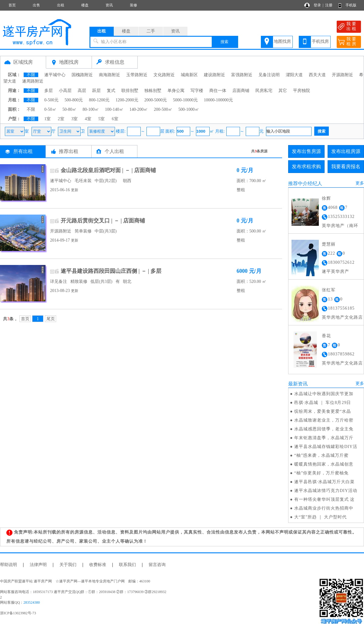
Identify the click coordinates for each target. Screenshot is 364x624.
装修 (133, 5)
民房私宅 (264, 91)
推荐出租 (69, 151)
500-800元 (74, 100)
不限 (31, 75)
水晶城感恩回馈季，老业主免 (324, 429)
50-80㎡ (70, 109)
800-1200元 (99, 100)
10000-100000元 (218, 100)
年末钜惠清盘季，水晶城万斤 (324, 438)
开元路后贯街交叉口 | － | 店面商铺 (103, 221)
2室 (61, 119)
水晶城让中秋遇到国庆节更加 (324, 394)
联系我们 (127, 565)
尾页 (51, 319)
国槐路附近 (82, 75)
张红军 (329, 290)
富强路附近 (242, 75)
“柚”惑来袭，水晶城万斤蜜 (321, 455)
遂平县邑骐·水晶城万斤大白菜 (325, 482)
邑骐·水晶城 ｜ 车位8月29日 (323, 403)
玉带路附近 (137, 75)
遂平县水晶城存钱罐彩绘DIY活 (326, 447)
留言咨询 (157, 565)
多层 (49, 91)
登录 (317, 5)
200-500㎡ (163, 109)
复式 (111, 91)
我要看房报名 (346, 166)
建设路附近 (214, 75)
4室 (88, 119)
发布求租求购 (306, 166)
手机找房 (320, 41)
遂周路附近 (33, 81)
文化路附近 (164, 75)
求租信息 (115, 62)
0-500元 (51, 100)
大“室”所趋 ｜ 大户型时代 (320, 517)
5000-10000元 (185, 100)
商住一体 (218, 91)
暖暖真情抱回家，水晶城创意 (324, 464)
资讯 (109, 5)
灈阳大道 (294, 75)
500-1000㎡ (189, 109)
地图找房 (282, 41)
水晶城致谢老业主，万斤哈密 (324, 420)
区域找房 (23, 62)
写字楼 (197, 91)
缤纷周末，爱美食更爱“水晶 (323, 411)
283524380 (32, 602)
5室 (101, 119)
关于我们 (68, 565)
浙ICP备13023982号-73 (18, 613)
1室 (47, 119)
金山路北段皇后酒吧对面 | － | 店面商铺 (108, 170)
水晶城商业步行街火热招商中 (324, 508)
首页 (12, 5)
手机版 (351, 5)
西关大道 (317, 75)
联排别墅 (130, 91)
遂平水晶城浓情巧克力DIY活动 (326, 491)
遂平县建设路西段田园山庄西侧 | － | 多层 (111, 271)
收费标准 (98, 565)
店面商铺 (241, 91)
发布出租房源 (346, 151)
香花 (326, 336)
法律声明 (38, 565)
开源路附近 (342, 75)
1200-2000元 (127, 100)
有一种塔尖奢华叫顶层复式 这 (325, 499)
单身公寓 (176, 91)
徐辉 (326, 198)
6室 (115, 119)
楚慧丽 (329, 244)
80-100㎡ (91, 109)
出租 (61, 5)
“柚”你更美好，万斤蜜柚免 (321, 473)
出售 (36, 5)
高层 (82, 91)
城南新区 (189, 75)
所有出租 (23, 151)
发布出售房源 (306, 151)
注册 (329, 5)
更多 (360, 183)
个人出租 (114, 151)
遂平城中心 (55, 75)
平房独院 (302, 91)
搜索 (224, 42)
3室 (74, 119)
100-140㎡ (114, 109)
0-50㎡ (50, 109)
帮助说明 (8, 565)
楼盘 (85, 5)
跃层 (96, 91)
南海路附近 (110, 75)
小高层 (65, 91)
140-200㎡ (139, 109)
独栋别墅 (153, 91)
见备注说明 (269, 75)
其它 (283, 91)
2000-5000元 (156, 100)
